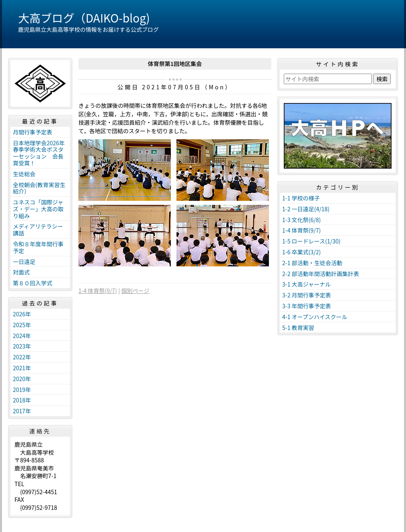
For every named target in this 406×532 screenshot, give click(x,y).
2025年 (22, 325)
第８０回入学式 (33, 283)
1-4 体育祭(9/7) (98, 291)
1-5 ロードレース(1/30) (311, 241)
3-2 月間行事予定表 (307, 295)
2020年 (22, 379)
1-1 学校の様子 (301, 198)
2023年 (22, 346)
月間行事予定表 (33, 132)
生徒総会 (24, 174)
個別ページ (135, 291)
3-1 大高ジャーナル (307, 284)
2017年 (22, 411)
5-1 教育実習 (298, 328)
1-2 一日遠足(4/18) (306, 209)
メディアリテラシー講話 (38, 230)
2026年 (22, 314)
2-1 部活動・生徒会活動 (312, 263)
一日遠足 (24, 262)
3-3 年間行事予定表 (307, 306)
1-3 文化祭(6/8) (301, 220)
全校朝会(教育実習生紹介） (39, 188)
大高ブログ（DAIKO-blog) (84, 18)
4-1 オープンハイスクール (315, 317)
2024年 (22, 336)
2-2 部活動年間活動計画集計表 (321, 274)
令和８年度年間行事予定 (38, 247)
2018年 (22, 400)
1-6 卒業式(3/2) (301, 252)
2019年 (22, 390)
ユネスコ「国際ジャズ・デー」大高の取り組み (38, 209)
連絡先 (40, 431)
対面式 (21, 272)
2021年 (22, 368)
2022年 (22, 357)
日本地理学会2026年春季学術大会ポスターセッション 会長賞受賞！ (39, 153)
